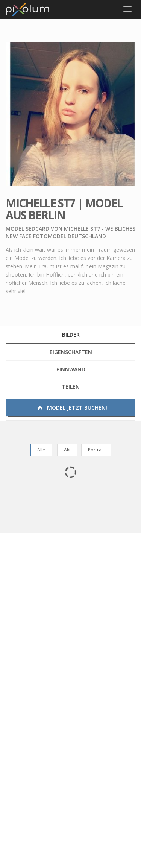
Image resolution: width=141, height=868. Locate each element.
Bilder (71, 335)
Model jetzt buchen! (72, 408)
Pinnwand (71, 369)
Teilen (71, 387)
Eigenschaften (71, 352)
